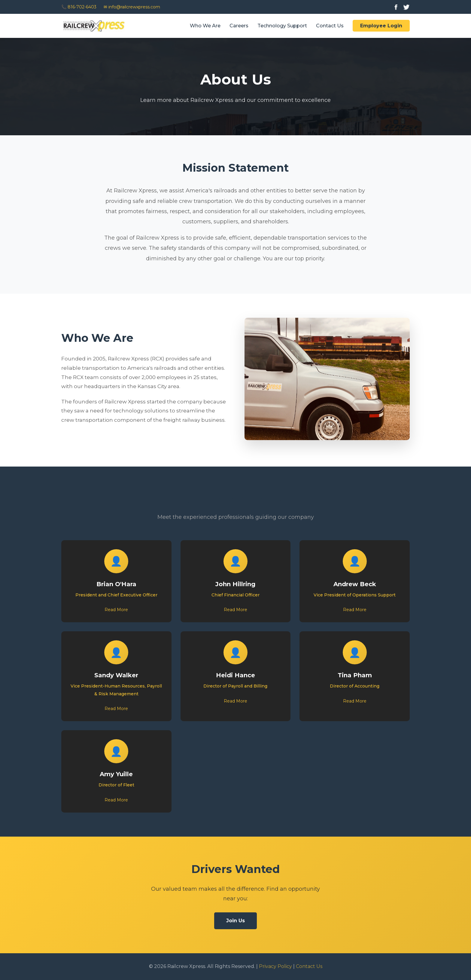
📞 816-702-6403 (79, 7)
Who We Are (205, 26)
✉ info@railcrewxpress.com (132, 7)
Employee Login (381, 26)
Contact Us (330, 26)
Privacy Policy (275, 966)
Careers (239, 26)
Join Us (235, 921)
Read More (116, 610)
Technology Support (282, 26)
